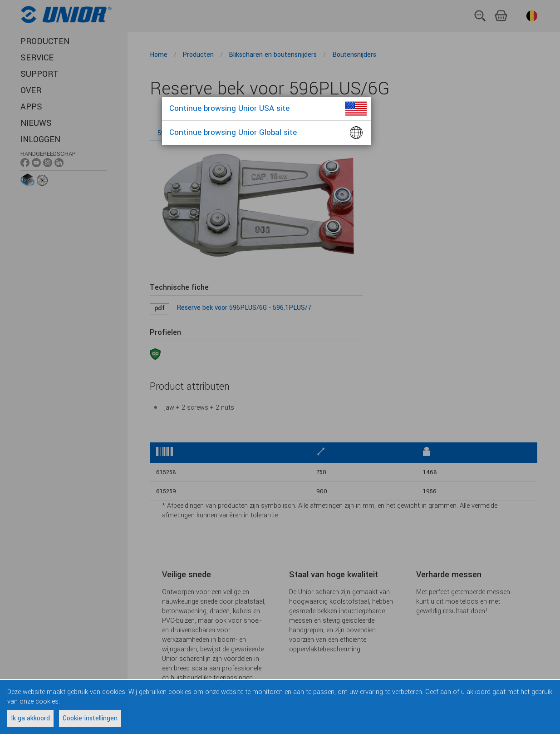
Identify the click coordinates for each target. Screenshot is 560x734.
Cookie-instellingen (90, 718)
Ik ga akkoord (30, 718)
